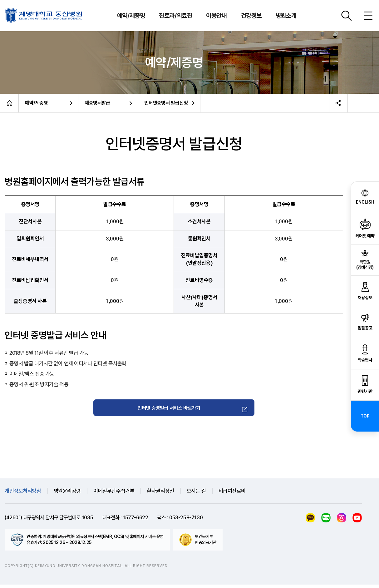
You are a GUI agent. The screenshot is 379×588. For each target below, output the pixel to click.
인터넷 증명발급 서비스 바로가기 (169, 409)
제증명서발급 (97, 103)
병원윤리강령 (67, 494)
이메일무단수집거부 (114, 494)
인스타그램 (342, 521)
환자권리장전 (160, 494)
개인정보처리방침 (23, 494)
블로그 (326, 521)
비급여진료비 (232, 494)
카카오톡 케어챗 (310, 521)
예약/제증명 (36, 103)
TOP (365, 416)
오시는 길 (196, 494)
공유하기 (338, 103)
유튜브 (357, 521)
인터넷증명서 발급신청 (166, 103)
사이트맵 (368, 16)
